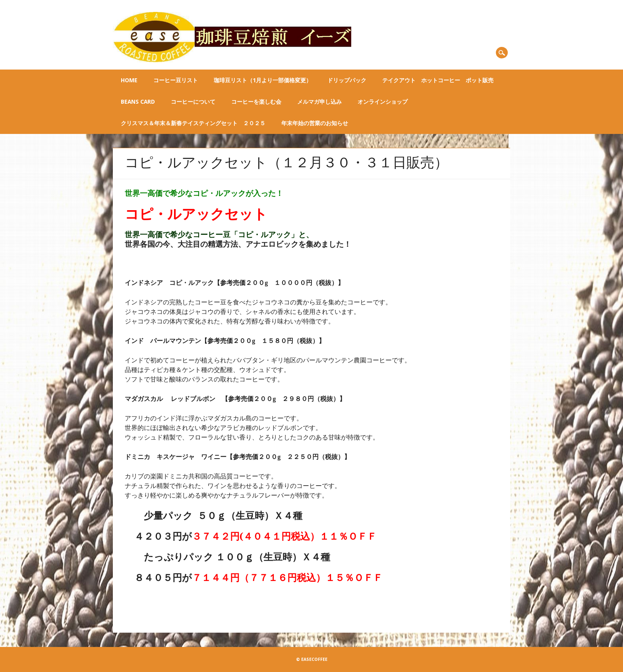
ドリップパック (347, 80)
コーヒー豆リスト (176, 80)
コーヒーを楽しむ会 (256, 102)
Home (129, 80)
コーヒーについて (193, 102)
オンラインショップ (383, 102)
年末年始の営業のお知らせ (315, 123)
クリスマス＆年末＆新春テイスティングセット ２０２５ (193, 123)
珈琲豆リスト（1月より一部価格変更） (263, 80)
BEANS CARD (138, 102)
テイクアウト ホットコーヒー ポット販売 (438, 80)
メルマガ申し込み (319, 102)
